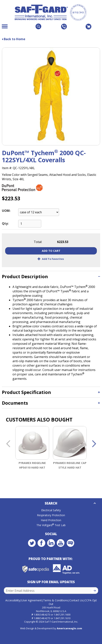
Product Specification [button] (26, 392)
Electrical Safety (51, 510)
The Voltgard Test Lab (51, 525)
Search (51, 503)
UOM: (6, 211)
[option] (32, 455)
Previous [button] (8, 444)
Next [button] (94, 444)
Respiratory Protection (51, 515)
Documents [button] (15, 403)
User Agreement (32, 600)
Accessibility (13, 600)
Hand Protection (51, 520)
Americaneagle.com (69, 628)
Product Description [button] (25, 276)
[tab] (51, 276)
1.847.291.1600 (62, 615)
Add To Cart (51, 251)
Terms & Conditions (56, 600)
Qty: (5, 223)
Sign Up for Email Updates (51, 582)
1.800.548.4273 (42, 615)
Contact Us (76, 600)
